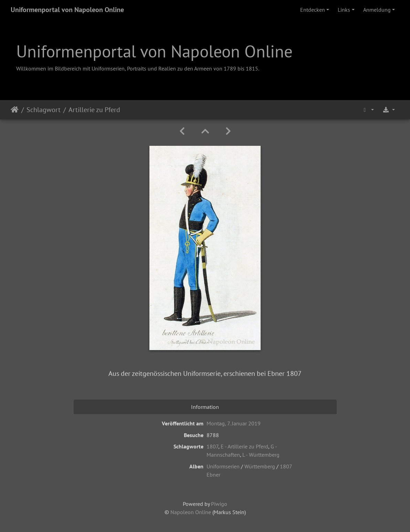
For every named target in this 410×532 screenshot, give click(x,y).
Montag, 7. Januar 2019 (234, 423)
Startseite (15, 110)
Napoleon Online (191, 512)
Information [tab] (205, 407)
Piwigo (219, 504)
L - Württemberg (261, 455)
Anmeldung (377, 10)
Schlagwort (44, 110)
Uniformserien (223, 466)
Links (344, 10)
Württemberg (260, 466)
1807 (212, 446)
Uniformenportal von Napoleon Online (67, 10)
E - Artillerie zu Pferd (244, 446)
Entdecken (313, 10)
